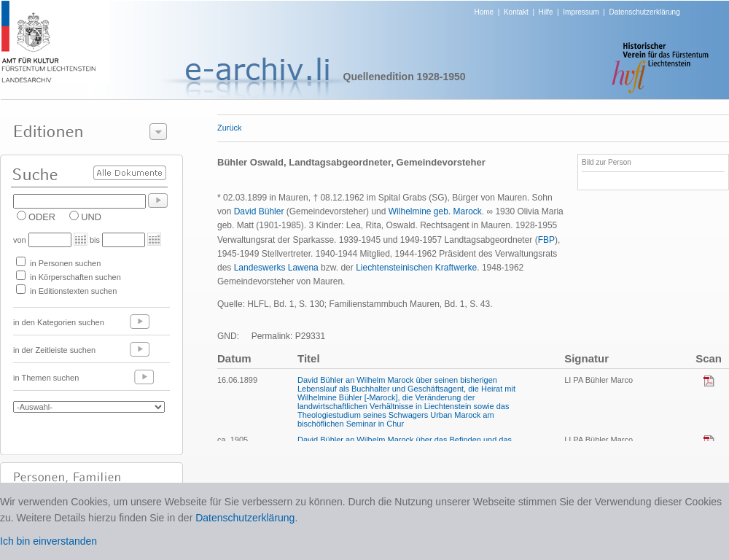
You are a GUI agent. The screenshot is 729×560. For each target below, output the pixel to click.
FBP (546, 240)
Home (484, 12)
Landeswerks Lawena (276, 268)
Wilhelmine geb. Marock (435, 211)
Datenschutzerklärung (644, 12)
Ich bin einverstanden (48, 541)
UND (91, 217)
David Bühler (259, 211)
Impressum (581, 12)
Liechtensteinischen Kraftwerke (416, 268)
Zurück (230, 128)
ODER (42, 217)
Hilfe (546, 12)
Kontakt (516, 12)
